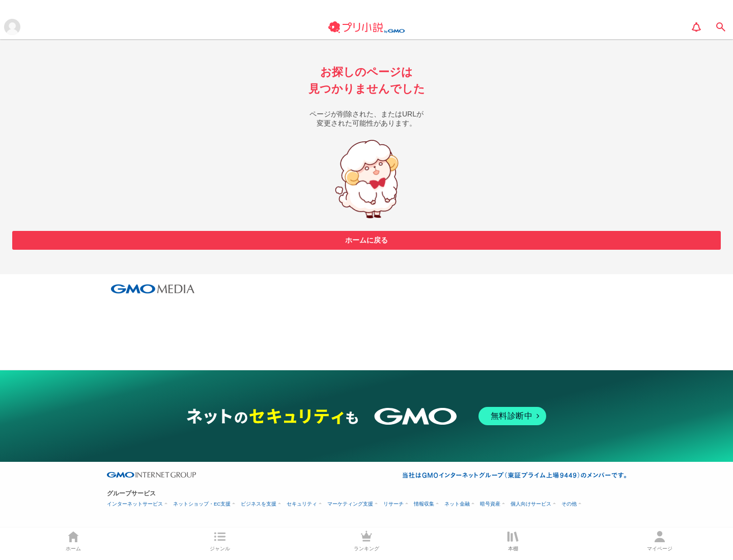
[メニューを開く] (12, 27)
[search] (721, 27)
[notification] (696, 27)
